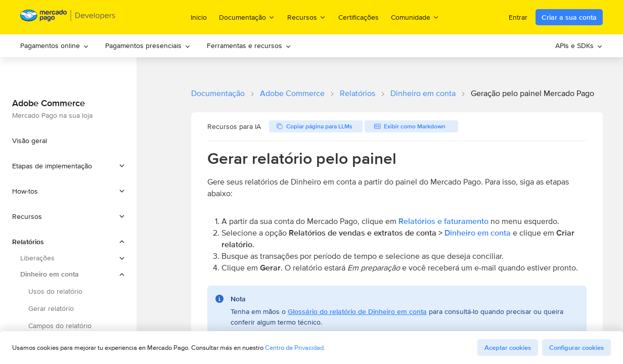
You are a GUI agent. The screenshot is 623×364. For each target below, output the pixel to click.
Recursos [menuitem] (307, 17)
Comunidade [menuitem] (415, 17)
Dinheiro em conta (423, 93)
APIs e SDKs (579, 45)
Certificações (359, 17)
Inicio (199, 17)
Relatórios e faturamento (443, 221)
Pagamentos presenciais (148, 45)
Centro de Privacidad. (295, 348)
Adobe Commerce (292, 93)
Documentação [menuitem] (247, 17)
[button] (68, 166)
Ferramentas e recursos (249, 45)
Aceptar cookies (508, 348)
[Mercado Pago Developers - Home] (68, 17)
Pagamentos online (55, 45)
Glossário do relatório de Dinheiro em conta (357, 311)
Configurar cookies (576, 348)
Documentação (218, 93)
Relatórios (358, 93)
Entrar (518, 17)
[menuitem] (55, 46)
